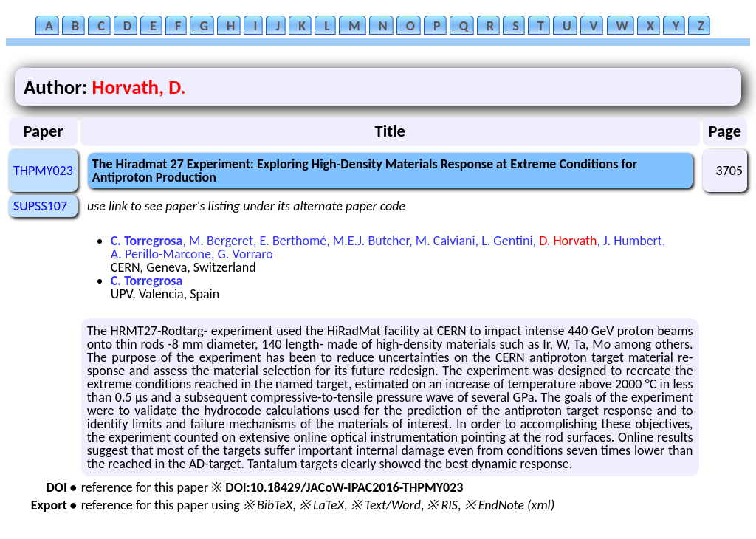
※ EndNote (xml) (510, 505)
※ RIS (442, 505)
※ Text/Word (386, 505)
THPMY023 (43, 171)
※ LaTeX (322, 505)
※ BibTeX (268, 505)
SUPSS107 (40, 206)
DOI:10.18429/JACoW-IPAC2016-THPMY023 (344, 487)
